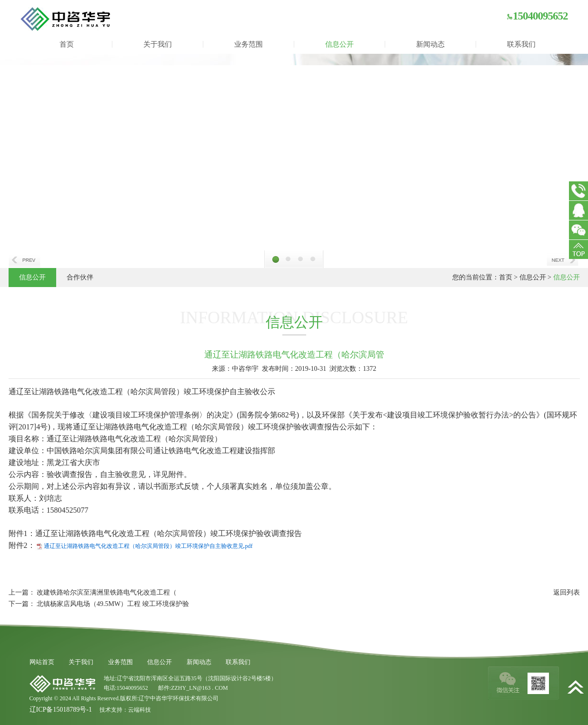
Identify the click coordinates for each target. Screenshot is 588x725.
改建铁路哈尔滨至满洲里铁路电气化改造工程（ (107, 592)
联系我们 (521, 44)
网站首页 (42, 662)
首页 (67, 44)
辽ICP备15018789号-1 (61, 710)
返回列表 (567, 592)
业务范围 (249, 44)
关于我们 (158, 44)
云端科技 (140, 710)
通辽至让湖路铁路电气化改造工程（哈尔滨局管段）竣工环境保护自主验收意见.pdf (148, 546)
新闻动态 (430, 44)
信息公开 (339, 44)
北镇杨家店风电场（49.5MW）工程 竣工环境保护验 (113, 604)
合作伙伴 (80, 277)
